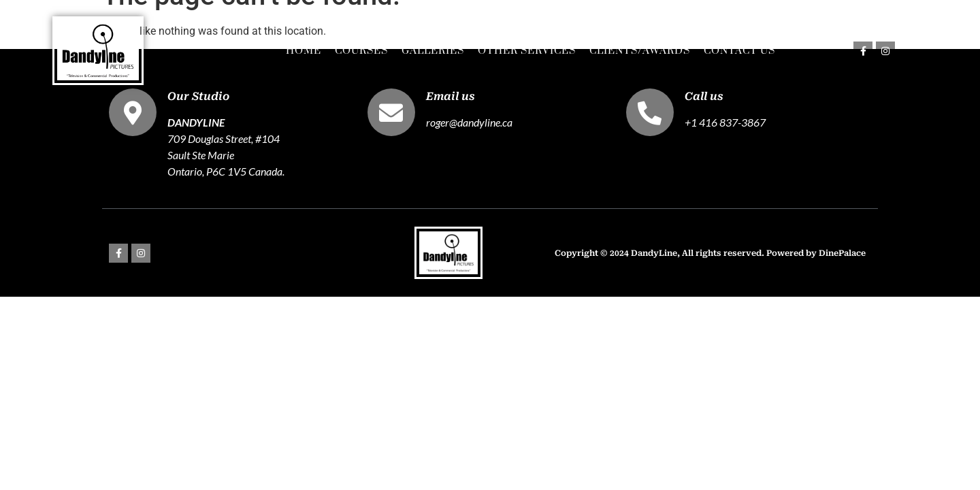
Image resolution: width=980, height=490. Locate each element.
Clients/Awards (640, 51)
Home (304, 51)
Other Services (527, 51)
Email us (451, 96)
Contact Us (739, 51)
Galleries (433, 51)
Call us (704, 96)
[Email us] (391, 112)
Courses (361, 51)
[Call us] (650, 112)
